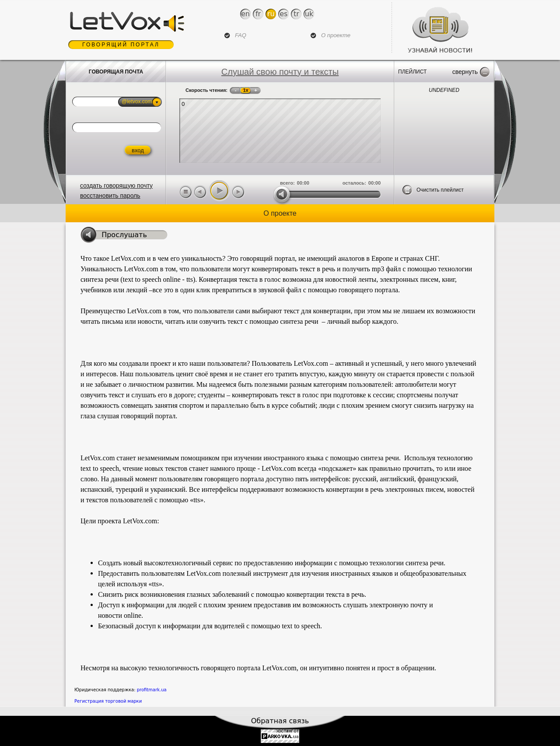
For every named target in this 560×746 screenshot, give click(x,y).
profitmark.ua (152, 690)
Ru (271, 14)
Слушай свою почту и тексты (280, 72)
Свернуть (465, 72)
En (245, 14)
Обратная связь (280, 721)
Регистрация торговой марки (108, 701)
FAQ (241, 35)
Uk (309, 14)
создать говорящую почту (116, 186)
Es (283, 14)
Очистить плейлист (440, 190)
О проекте (336, 35)
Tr (296, 14)
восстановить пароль (110, 196)
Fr (258, 14)
